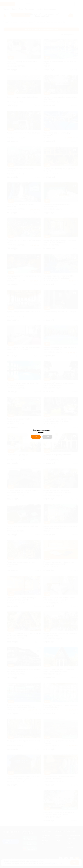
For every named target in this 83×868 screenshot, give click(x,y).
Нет (47, 437)
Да (36, 437)
